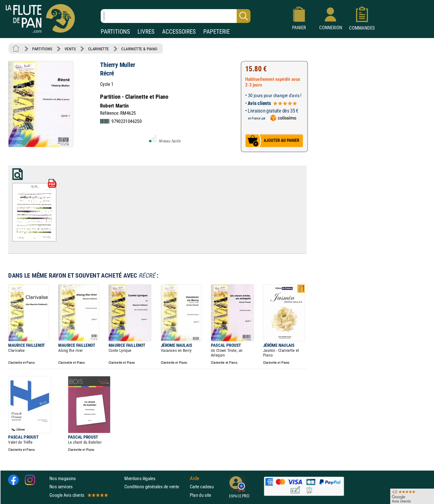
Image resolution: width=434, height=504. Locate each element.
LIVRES (146, 32)
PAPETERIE (217, 32)
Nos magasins (63, 478)
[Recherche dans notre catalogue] (176, 16)
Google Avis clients (78, 495)
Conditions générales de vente (156, 487)
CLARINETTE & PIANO (139, 49)
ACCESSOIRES (179, 32)
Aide (194, 478)
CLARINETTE (99, 49)
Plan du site (200, 495)
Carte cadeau (202, 487)
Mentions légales (140, 478)
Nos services (61, 487)
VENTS (70, 49)
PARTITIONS (115, 32)
